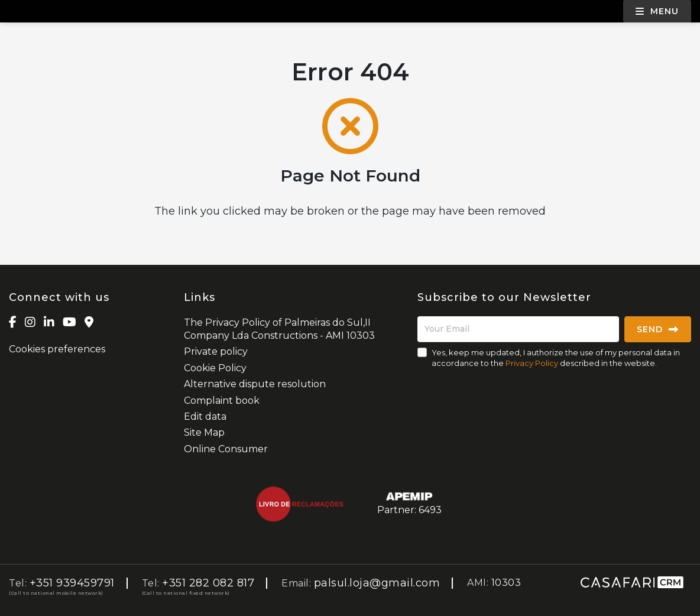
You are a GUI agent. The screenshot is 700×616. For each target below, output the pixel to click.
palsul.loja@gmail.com (377, 583)
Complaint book (222, 401)
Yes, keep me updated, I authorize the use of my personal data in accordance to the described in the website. (556, 358)
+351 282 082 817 (208, 583)
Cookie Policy (215, 368)
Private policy (216, 351)
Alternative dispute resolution (255, 384)
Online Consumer (226, 449)
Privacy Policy (532, 363)
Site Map (204, 432)
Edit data (205, 416)
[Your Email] (518, 329)
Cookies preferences (57, 349)
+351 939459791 (72, 583)
